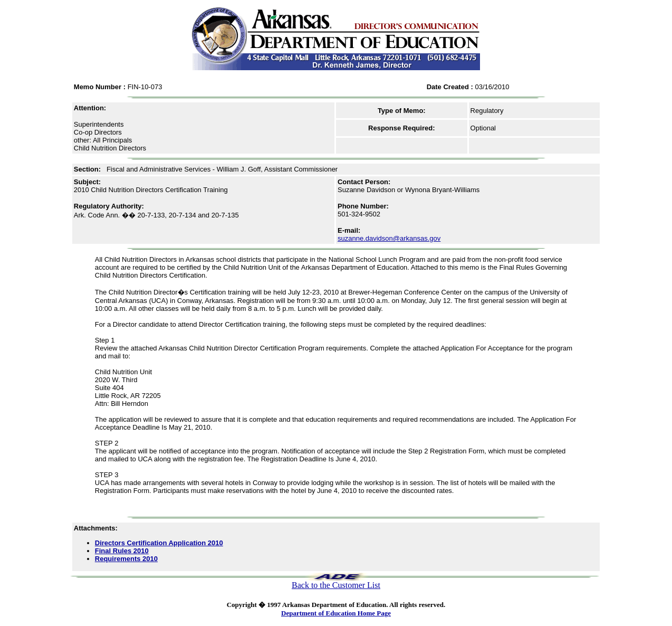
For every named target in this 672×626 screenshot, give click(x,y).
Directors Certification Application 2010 (159, 543)
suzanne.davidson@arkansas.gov (389, 238)
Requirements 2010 (126, 559)
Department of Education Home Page (336, 613)
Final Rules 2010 (122, 551)
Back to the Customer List (336, 585)
